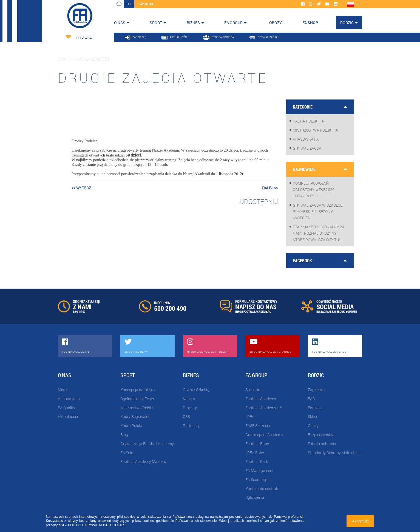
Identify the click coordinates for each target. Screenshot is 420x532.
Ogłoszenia (255, 497)
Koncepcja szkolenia (138, 390)
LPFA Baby (255, 453)
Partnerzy (191, 426)
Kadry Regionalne (135, 416)
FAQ (311, 399)
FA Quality (66, 408)
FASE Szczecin (258, 426)
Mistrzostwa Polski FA (315, 130)
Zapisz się (316, 390)
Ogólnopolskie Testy (137, 399)
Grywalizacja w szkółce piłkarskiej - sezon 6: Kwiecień (318, 211)
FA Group (233, 23)
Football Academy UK (264, 408)
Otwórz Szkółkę (196, 390)
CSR (186, 416)
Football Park (257, 461)
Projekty (190, 408)
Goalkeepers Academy (264, 435)
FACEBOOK (338, 311)
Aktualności (68, 416)
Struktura (253, 390)
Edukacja (316, 408)
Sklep (312, 416)
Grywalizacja (307, 148)
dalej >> (270, 188)
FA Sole (127, 453)
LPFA (250, 416)
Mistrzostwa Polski (137, 408)
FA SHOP (310, 23)
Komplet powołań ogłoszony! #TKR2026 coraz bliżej (314, 190)
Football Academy (261, 399)
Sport (156, 23)
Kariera (189, 399)
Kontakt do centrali (262, 489)
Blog (124, 435)
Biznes (193, 23)
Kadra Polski (131, 426)
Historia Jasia (70, 399)
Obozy (313, 426)
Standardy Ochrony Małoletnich (335, 453)
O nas (120, 23)
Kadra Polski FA (308, 121)
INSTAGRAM (324, 311)
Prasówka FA (306, 139)
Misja (62, 390)
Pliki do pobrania (322, 444)
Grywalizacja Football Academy (147, 444)
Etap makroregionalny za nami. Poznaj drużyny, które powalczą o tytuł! (319, 233)
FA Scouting (256, 480)
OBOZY (276, 23)
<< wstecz (81, 188)
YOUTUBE (351, 311)
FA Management (259, 470)
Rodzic (347, 23)
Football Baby (257, 444)
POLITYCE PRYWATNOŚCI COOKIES (97, 525)
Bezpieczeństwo (322, 435)
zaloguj (146, 4)
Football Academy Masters (143, 461)
